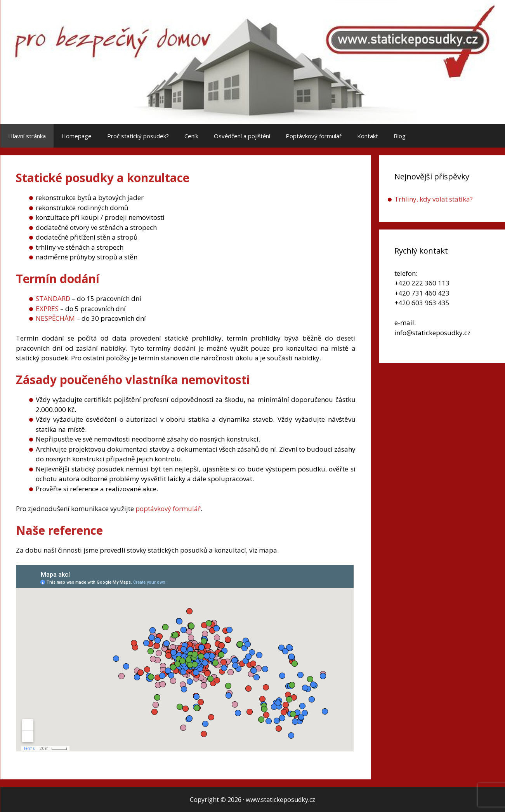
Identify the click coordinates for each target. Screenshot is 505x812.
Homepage (76, 136)
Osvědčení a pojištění (242, 136)
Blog (400, 136)
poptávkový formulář (168, 509)
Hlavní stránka (27, 136)
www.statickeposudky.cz (280, 800)
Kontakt (368, 136)
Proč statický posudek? (138, 136)
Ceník (191, 136)
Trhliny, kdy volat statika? (434, 199)
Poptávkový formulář (314, 136)
